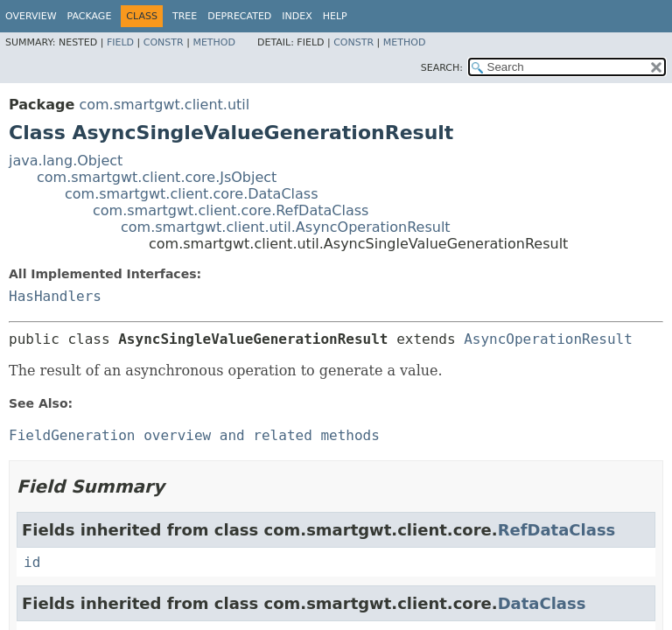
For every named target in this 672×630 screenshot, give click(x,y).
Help (335, 16)
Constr (164, 42)
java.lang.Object (66, 161)
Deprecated (239, 16)
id (32, 562)
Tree (185, 16)
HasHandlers (55, 296)
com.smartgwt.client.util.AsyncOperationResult (286, 227)
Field (120, 42)
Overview (31, 16)
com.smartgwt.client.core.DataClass (192, 194)
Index (297, 16)
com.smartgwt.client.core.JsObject (157, 177)
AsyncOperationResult (548, 339)
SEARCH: (442, 68)
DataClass (542, 603)
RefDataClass (557, 530)
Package (90, 16)
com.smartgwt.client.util (164, 105)
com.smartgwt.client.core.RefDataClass (231, 210)
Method (214, 42)
